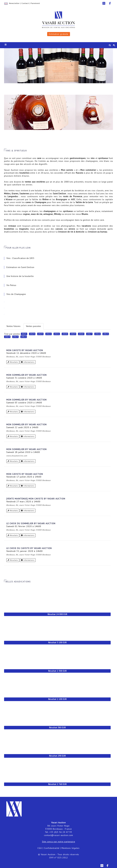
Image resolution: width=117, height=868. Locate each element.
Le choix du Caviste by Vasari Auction (29, 548)
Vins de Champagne (16, 294)
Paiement (35, 3)
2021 (57, 334)
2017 (89, 334)
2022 (49, 334)
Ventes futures (14, 326)
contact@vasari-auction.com (58, 835)
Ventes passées (34, 326)
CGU (40, 848)
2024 (32, 334)
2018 (81, 334)
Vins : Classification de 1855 (20, 258)
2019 (73, 334)
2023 (40, 334)
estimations (25, 220)
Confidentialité (52, 848)
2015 (106, 334)
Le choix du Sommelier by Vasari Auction (31, 523)
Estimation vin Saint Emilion (20, 267)
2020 (65, 334)
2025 (24, 334)
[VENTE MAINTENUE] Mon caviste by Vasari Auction (36, 499)
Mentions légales (71, 848)
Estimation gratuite (59, 34)
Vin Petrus (11, 285)
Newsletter (14, 3)
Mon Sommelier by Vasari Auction (26, 375)
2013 (15, 337)
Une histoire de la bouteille (20, 276)
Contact (25, 3)
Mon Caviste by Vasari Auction (25, 350)
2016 (97, 334)
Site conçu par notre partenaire (59, 842)
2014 (7, 337)
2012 (24, 337)
